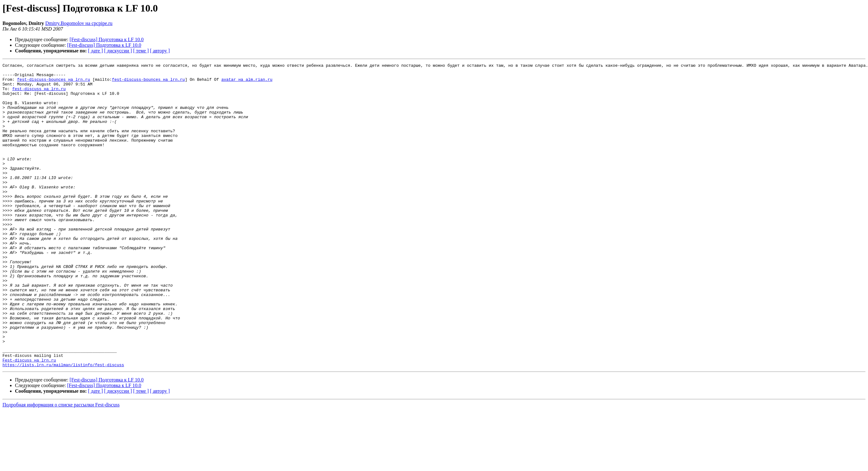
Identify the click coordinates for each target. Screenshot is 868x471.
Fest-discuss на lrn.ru (29, 420)
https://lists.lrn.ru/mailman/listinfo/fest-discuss (63, 425)
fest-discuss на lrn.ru (39, 94)
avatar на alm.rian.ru (247, 83)
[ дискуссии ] (118, 51)
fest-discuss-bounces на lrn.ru (54, 83)
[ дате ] (95, 51)
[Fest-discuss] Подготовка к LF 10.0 (106, 39)
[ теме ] (141, 51)
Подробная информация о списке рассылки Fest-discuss (61, 466)
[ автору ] (160, 51)
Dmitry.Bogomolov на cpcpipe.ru (79, 23)
